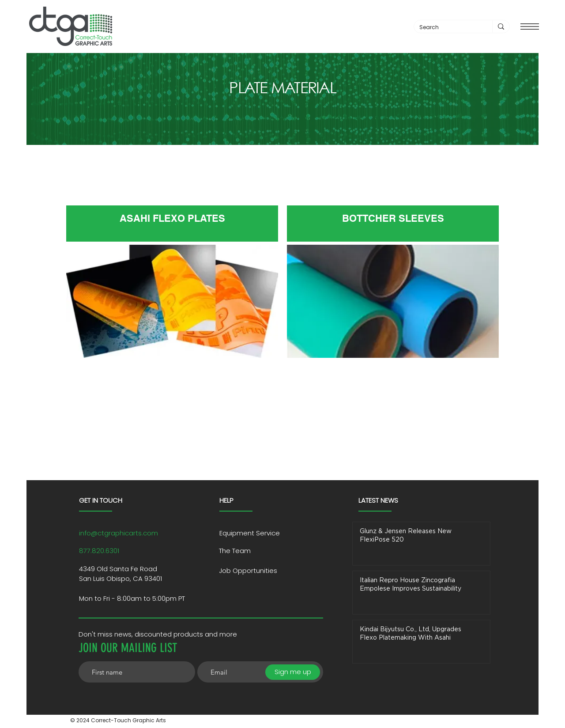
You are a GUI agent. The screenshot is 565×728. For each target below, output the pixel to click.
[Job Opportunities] (264, 571)
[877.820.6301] (134, 551)
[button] (530, 27)
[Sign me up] (293, 672)
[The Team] (264, 551)
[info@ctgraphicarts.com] (134, 533)
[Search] (446, 28)
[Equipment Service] (258, 533)
